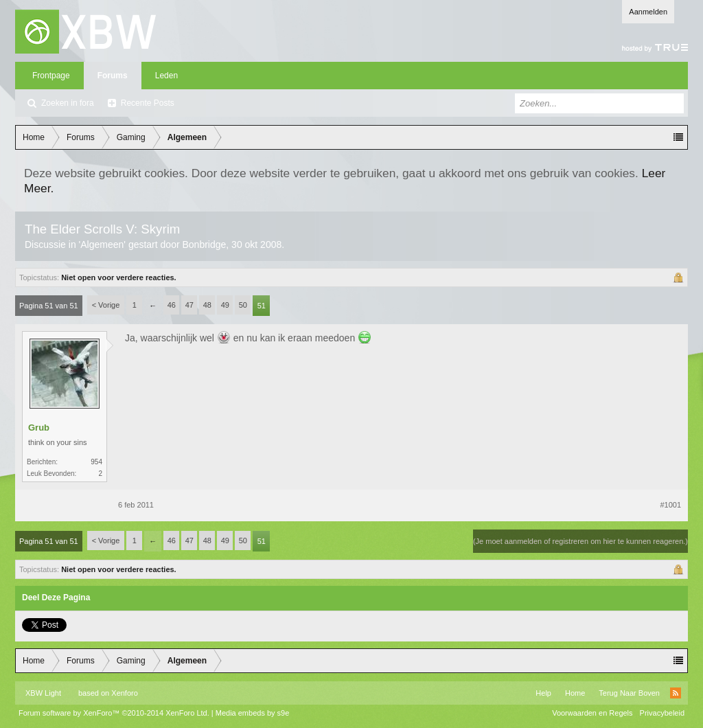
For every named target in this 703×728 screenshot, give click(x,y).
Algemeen (102, 244)
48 (207, 305)
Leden (166, 76)
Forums (113, 76)
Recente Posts (148, 103)
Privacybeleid (662, 713)
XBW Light (43, 693)
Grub (39, 428)
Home (575, 693)
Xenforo (125, 693)
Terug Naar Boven (629, 693)
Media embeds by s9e (253, 713)
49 (225, 305)
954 (96, 462)
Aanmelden (648, 12)
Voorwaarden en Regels (592, 713)
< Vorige (106, 305)
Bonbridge (204, 244)
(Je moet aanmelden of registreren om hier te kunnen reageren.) (580, 541)
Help (543, 693)
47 (189, 305)
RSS (676, 693)
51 (262, 306)
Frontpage (51, 76)
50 (243, 305)
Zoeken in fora (68, 103)
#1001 (670, 505)
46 (172, 305)
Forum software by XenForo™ (114, 713)
